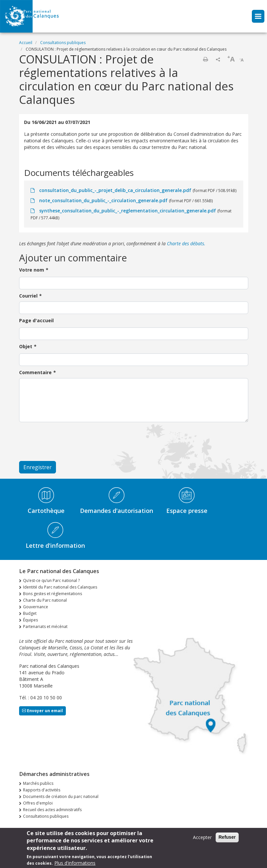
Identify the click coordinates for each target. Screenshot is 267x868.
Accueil (26, 43)
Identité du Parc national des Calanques (60, 587)
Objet (26, 346)
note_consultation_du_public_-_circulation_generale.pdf (103, 200)
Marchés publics (38, 783)
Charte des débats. (186, 243)
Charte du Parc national (45, 600)
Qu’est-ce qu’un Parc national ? (51, 580)
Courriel (28, 296)
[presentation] (69, 442)
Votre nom (32, 270)
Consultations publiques (63, 43)
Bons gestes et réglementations (53, 594)
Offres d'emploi (38, 803)
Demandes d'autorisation (117, 511)
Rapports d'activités (42, 790)
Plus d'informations (75, 863)
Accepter (202, 837)
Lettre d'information (55, 545)
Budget (30, 613)
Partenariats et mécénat (45, 627)
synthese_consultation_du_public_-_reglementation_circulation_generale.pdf (128, 211)
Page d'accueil (36, 320)
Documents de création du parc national (61, 796)
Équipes (30, 620)
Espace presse (187, 511)
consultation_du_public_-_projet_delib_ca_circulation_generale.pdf (115, 190)
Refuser (227, 837)
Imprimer (205, 59)
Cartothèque (46, 511)
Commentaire (35, 372)
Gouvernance (36, 607)
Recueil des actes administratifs (52, 810)
